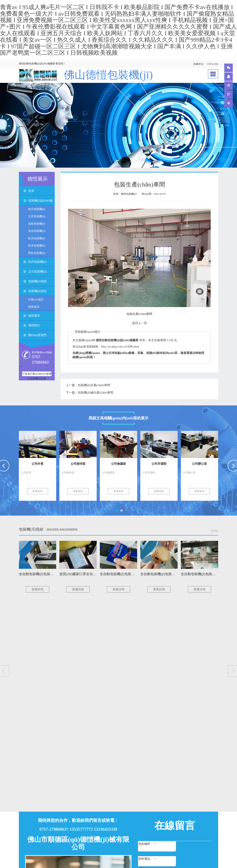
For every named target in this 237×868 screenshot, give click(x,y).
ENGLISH (213, 64)
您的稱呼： (147, 845)
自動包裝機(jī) (37, 225)
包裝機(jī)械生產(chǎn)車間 (95, 393)
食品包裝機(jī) (37, 232)
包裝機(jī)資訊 (37, 292)
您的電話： (147, 860)
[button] (117, 511)
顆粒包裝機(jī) (37, 254)
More (214, 531)
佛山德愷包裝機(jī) (112, 75)
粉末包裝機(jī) (37, 247)
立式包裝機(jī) (37, 217)
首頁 (31, 192)
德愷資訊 (34, 308)
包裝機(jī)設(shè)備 (40, 201)
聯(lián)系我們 (37, 336)
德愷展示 (34, 316)
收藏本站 (198, 64)
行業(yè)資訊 (36, 300)
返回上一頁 (139, 324)
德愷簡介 (34, 326)
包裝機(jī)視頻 (37, 282)
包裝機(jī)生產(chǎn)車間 (94, 386)
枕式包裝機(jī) (37, 210)
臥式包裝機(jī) (37, 239)
